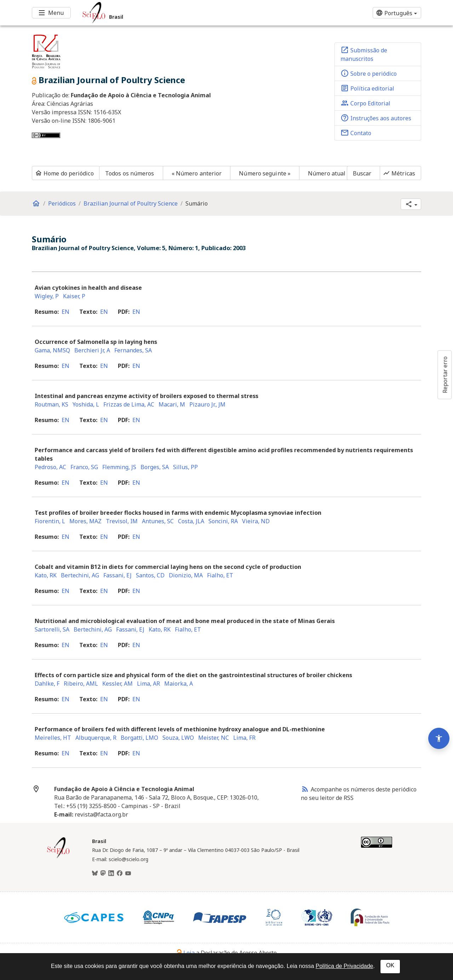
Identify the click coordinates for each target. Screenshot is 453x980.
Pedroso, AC (50, 467)
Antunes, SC (158, 521)
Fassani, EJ (117, 575)
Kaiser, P (74, 296)
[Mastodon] (103, 874)
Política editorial (367, 88)
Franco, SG (84, 467)
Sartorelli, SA (52, 629)
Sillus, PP (185, 467)
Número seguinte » (265, 173)
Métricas (399, 173)
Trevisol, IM (122, 521)
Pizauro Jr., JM (207, 404)
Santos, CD (150, 575)
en (65, 312)
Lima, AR (148, 684)
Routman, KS (51, 404)
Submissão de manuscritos (364, 54)
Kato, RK (46, 575)
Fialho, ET (220, 575)
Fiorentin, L (50, 521)
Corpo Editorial (365, 103)
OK (390, 965)
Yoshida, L (86, 404)
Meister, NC (214, 738)
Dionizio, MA (186, 575)
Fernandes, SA (133, 350)
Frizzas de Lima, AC (129, 404)
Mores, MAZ (85, 521)
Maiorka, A (179, 684)
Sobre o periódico (369, 73)
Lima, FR (244, 738)
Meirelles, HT (53, 738)
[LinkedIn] (111, 874)
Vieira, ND (256, 521)
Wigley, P (47, 296)
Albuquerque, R (96, 738)
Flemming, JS (119, 467)
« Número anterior (197, 173)
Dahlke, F (47, 684)
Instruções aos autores (376, 118)
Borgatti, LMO (139, 738)
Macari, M (172, 404)
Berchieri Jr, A (92, 350)
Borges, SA (155, 467)
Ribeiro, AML (81, 684)
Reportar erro (445, 375)
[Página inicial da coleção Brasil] (58, 857)
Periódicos (62, 203)
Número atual (327, 173)
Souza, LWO (178, 738)
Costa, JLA (191, 521)
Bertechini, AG (80, 575)
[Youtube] (128, 874)
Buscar (362, 173)
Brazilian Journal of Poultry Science (131, 203)
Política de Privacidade (345, 966)
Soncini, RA (223, 521)
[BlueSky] (95, 874)
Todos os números (130, 173)
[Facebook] (120, 874)
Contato (356, 133)
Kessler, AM (117, 684)
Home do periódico (64, 173)
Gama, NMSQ (52, 350)
